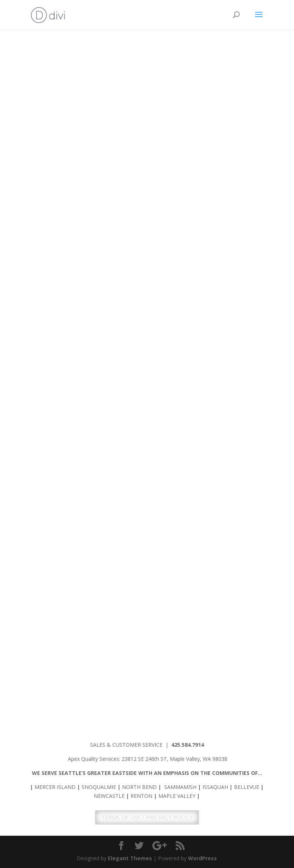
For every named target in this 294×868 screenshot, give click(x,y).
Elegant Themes (130, 858)
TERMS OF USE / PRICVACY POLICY (147, 817)
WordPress (202, 858)
